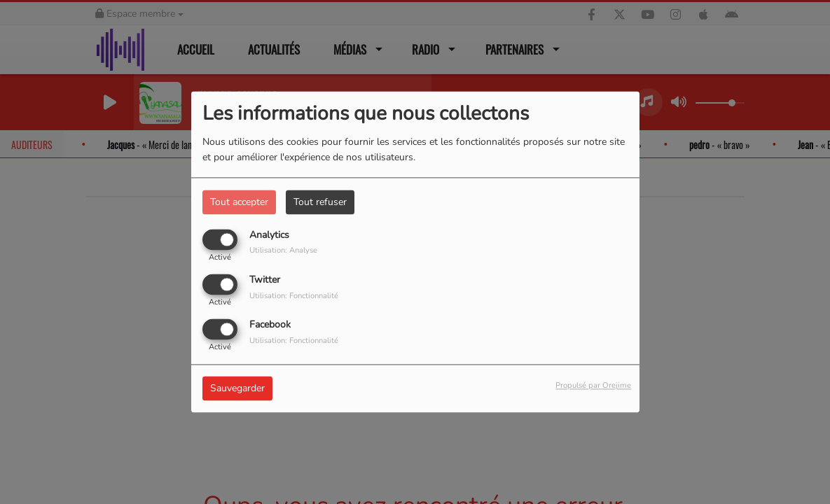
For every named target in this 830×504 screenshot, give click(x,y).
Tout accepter (239, 202)
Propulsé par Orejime (593, 386)
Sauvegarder (237, 389)
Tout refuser (320, 202)
